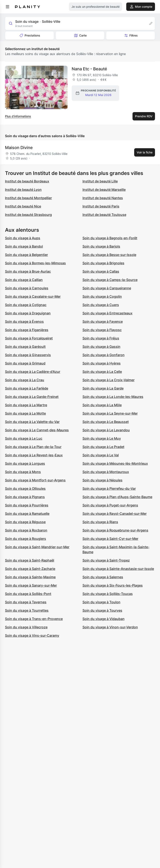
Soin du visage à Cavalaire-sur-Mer (33, 296)
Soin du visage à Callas (101, 271)
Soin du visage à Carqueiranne (107, 288)
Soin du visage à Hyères (102, 363)
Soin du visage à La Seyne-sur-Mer (110, 413)
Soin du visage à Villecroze (26, 627)
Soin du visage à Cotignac (26, 305)
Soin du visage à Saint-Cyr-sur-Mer (110, 539)
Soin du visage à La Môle (102, 405)
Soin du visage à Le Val (101, 455)
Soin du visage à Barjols (101, 246)
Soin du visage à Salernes (103, 577)
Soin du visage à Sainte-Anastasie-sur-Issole (118, 569)
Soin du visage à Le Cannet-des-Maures (37, 430)
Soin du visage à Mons (23, 472)
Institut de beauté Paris (101, 206)
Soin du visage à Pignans (25, 497)
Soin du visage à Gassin (101, 347)
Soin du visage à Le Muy (102, 438)
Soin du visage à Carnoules (27, 288)
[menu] (7, 7)
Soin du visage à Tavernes (26, 602)
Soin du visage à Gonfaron (104, 355)
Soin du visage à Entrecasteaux (107, 313)
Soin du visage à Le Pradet (103, 447)
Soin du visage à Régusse (25, 522)
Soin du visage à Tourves (102, 610)
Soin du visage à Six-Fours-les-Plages (113, 585)
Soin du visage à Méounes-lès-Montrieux (115, 463)
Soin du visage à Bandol (24, 246)
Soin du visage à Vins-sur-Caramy (32, 635)
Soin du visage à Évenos (24, 321)
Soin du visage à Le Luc (24, 438)
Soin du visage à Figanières (27, 330)
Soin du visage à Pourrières (27, 505)
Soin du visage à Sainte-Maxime (30, 577)
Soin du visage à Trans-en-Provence (34, 619)
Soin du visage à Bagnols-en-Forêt (110, 238)
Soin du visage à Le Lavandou (106, 430)
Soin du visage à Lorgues (25, 463)
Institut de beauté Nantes (103, 198)
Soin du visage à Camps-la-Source (110, 280)
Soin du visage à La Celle (102, 372)
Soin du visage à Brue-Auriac (28, 271)
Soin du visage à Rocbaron (26, 530)
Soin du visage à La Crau (25, 380)
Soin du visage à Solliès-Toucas (108, 594)
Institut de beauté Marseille (104, 190)
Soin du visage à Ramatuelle (27, 514)
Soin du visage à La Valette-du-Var (32, 422)
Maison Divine (19, 148)
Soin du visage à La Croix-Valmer (109, 380)
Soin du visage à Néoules (102, 480)
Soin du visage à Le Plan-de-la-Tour (33, 447)
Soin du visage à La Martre (26, 405)
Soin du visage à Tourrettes (27, 610)
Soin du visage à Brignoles (103, 263)
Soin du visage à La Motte (25, 413)
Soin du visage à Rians (100, 522)
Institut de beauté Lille (100, 181)
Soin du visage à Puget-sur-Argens (110, 505)
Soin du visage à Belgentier (26, 255)
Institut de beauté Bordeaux (27, 181)
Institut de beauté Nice (23, 206)
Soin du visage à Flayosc (102, 330)
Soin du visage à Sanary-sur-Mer (31, 585)
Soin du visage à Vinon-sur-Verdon (110, 627)
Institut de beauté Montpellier (28, 198)
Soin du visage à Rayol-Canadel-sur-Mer (115, 514)
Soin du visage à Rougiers (26, 539)
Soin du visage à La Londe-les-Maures (113, 397)
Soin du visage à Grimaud (25, 363)
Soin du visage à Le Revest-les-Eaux (34, 455)
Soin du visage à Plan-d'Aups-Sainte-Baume (117, 497)
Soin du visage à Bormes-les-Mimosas (35, 263)
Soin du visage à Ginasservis (28, 355)
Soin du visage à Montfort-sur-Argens (35, 480)
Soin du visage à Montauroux (106, 472)
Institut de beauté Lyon (23, 190)
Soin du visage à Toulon (101, 602)
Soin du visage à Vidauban (104, 619)
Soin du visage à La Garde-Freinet (32, 397)
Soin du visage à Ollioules (25, 488)
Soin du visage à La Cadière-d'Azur (33, 372)
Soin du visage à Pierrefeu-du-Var (109, 488)
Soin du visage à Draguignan (28, 313)
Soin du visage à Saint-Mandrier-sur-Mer (37, 547)
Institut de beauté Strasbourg (28, 215)
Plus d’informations (18, 116)
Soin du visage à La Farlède (27, 388)
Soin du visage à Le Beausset (106, 422)
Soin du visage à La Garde (103, 388)
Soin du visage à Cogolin (102, 296)
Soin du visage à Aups (23, 238)
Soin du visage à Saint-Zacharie (30, 569)
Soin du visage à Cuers (101, 305)
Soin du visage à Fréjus (101, 338)
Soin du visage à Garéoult (25, 347)
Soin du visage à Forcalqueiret (29, 338)
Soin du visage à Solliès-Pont (28, 594)
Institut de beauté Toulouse (104, 215)
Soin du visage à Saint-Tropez (106, 560)
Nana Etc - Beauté (89, 69)
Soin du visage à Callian (24, 280)
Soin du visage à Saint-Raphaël (30, 560)
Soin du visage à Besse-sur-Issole (109, 255)
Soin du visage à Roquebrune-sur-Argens (115, 530)
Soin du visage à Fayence (103, 321)
